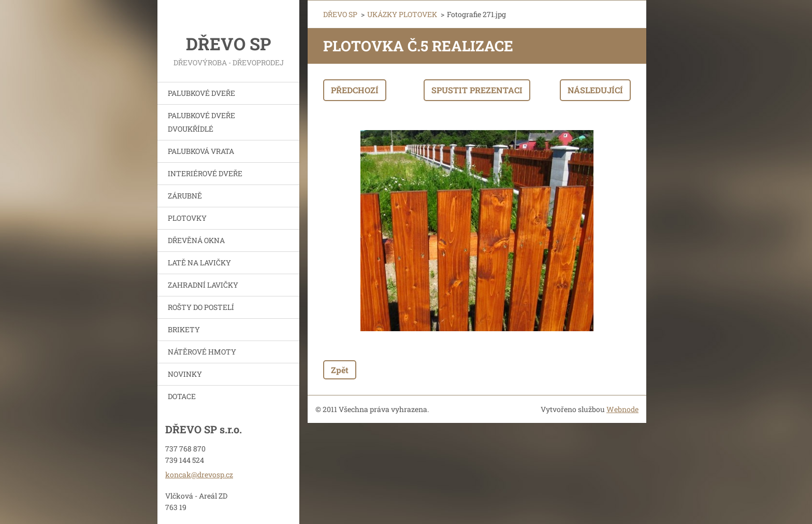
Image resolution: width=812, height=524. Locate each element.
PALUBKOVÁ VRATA (201, 151)
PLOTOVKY (187, 218)
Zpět (340, 370)
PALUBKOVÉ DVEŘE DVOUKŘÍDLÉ (201, 122)
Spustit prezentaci (477, 90)
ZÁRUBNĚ (185, 196)
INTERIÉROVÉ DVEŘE (205, 173)
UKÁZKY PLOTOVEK (402, 14)
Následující (595, 90)
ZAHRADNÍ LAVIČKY (203, 285)
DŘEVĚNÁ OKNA (196, 240)
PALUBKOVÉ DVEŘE (201, 93)
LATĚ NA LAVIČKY (199, 263)
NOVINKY (185, 374)
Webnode (622, 409)
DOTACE (182, 396)
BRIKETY (184, 329)
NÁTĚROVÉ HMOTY (202, 352)
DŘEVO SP (340, 14)
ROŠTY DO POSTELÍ (201, 307)
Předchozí (355, 90)
